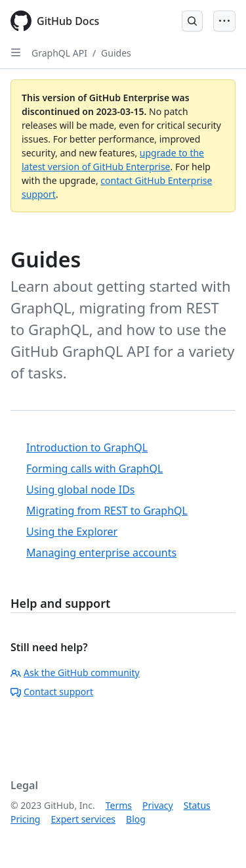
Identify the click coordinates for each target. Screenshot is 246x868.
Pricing (25, 819)
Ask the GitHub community (75, 673)
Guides (116, 53)
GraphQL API (59, 53)
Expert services (83, 819)
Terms (119, 805)
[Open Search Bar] (192, 21)
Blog (136, 819)
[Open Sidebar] (16, 53)
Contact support (52, 692)
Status (197, 805)
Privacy (158, 805)
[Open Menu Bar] (224, 21)
